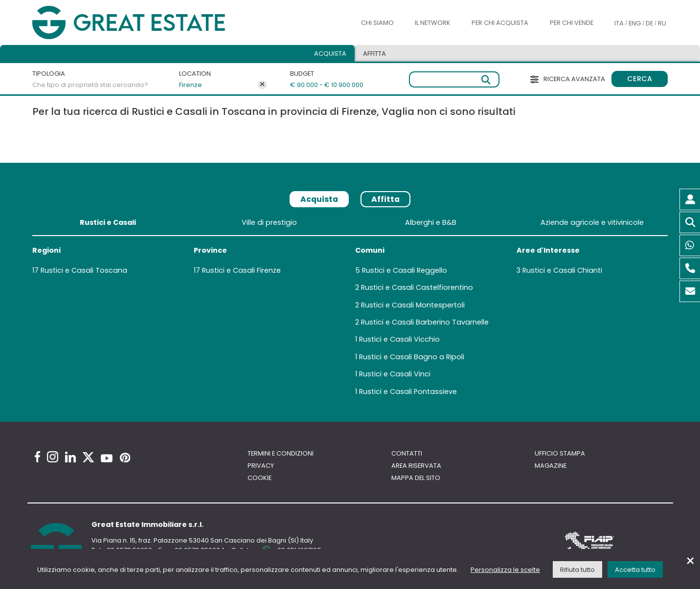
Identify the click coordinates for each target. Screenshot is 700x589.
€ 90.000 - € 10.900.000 (322, 85)
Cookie (260, 478)
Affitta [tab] (374, 54)
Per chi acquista (500, 23)
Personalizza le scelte (505, 570)
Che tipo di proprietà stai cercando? (90, 85)
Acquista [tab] (330, 54)
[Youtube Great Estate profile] (107, 458)
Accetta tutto (635, 570)
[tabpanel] (350, 309)
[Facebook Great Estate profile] (37, 457)
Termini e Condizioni (281, 453)
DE (649, 23)
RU (662, 23)
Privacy (261, 466)
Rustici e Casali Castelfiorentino (417, 287)
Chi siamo (377, 23)
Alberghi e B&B (431, 222)
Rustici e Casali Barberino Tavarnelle (425, 322)
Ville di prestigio (269, 222)
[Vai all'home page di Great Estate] (148, 23)
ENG (635, 23)
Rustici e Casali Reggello (405, 270)
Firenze (191, 85)
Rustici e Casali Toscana (84, 270)
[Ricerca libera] (454, 79)
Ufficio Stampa (560, 453)
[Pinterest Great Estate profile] (125, 458)
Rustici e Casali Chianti (562, 270)
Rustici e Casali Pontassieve (408, 392)
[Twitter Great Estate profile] (88, 457)
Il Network (433, 23)
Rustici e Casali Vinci (395, 374)
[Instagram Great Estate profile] (53, 457)
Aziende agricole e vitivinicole (592, 222)
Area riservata (416, 466)
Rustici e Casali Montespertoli (413, 305)
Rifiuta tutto (577, 570)
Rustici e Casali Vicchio (399, 339)
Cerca (640, 79)
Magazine (551, 466)
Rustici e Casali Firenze (241, 270)
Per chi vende (572, 23)
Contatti (407, 453)
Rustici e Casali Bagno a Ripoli (412, 357)
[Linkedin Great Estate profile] (70, 457)
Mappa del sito (416, 478)
